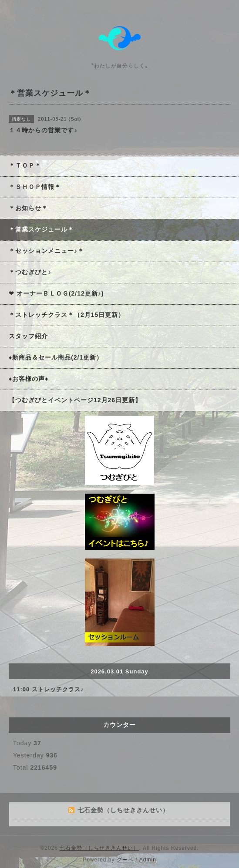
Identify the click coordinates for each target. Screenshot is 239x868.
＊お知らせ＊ (28, 208)
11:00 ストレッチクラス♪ (48, 689)
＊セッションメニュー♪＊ (46, 251)
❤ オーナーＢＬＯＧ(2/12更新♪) (56, 293)
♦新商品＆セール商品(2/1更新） (56, 357)
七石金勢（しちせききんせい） (99, 848)
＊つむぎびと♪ (30, 272)
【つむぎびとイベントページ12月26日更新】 (75, 400)
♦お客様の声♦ (29, 379)
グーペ (125, 860)
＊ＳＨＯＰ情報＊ (35, 187)
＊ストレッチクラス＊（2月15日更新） (67, 315)
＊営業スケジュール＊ (41, 229)
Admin (148, 860)
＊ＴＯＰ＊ (25, 165)
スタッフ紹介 (28, 336)
